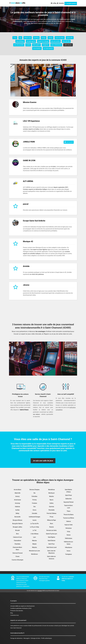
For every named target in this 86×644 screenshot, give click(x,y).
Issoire (34, 520)
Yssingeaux (68, 554)
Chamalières (17, 541)
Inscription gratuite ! (71, 3)
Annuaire (13, 606)
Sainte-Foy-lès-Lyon (52, 534)
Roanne (51, 527)
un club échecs (48, 48)
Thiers (69, 511)
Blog (12, 613)
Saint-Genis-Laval (51, 547)
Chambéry (17, 544)
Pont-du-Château (52, 513)
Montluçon (52, 493)
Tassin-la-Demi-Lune (69, 507)
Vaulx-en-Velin (69, 525)
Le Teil (34, 530)
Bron (17, 534)
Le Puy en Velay (34, 527)
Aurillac (18, 510)
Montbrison (34, 554)
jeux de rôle (66, 41)
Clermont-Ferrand (18, 553)
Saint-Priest (69, 495)
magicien (46, 45)
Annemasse (17, 500)
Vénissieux (68, 528)
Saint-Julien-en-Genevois (52, 558)
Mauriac (35, 541)
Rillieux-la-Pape (52, 520)
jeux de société (19, 45)
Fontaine (34, 503)
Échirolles (34, 496)
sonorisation (37, 48)
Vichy (69, 532)
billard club (28, 38)
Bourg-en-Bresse (17, 520)
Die (34, 493)
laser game (36, 45)
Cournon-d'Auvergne (18, 560)
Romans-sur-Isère (51, 530)
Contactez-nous (15, 615)
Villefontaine (69, 538)
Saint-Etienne (52, 541)
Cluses (17, 556)
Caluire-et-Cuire (17, 537)
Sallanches (69, 499)
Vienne (69, 535)
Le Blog (54, 3)
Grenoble (34, 513)
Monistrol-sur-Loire (34, 551)
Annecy (17, 496)
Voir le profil (69, 142)
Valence (69, 521)
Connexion (60, 3)
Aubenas (18, 507)
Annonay (17, 503)
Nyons (51, 500)
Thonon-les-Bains (69, 515)
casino (50, 38)
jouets (28, 45)
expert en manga (43, 41)
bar (20, 38)
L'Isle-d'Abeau (35, 534)
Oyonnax (52, 507)
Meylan (35, 544)
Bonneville (17, 517)
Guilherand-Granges (35, 517)
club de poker (60, 38)
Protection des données (17, 611)
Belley (18, 513)
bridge (44, 38)
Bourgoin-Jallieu (18, 527)
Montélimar (51, 490)
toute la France (24, 410)
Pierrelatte (52, 510)
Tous (15, 38)
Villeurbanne (68, 547)
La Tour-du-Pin (34, 524)
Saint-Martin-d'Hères (69, 491)
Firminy (34, 500)
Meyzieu (34, 547)
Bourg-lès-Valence (17, 524)
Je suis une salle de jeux (43, 461)
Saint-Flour (51, 544)
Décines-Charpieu (34, 490)
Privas (52, 517)
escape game (31, 41)
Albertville (17, 493)
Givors (34, 510)
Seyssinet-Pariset (68, 502)
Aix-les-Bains (17, 490)
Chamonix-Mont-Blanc (17, 548)
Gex (34, 507)
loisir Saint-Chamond (16, 628)
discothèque (20, 41)
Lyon (35, 537)
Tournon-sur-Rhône (69, 518)
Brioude (17, 530)
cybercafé (70, 38)
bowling (36, 38)
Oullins (52, 503)
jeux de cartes (56, 41)
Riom (52, 524)
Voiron (69, 551)
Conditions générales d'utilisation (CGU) (21, 608)
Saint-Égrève (51, 537)
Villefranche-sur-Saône (68, 543)
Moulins (52, 496)
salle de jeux (68, 45)
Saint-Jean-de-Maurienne (51, 552)
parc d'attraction (56, 45)
